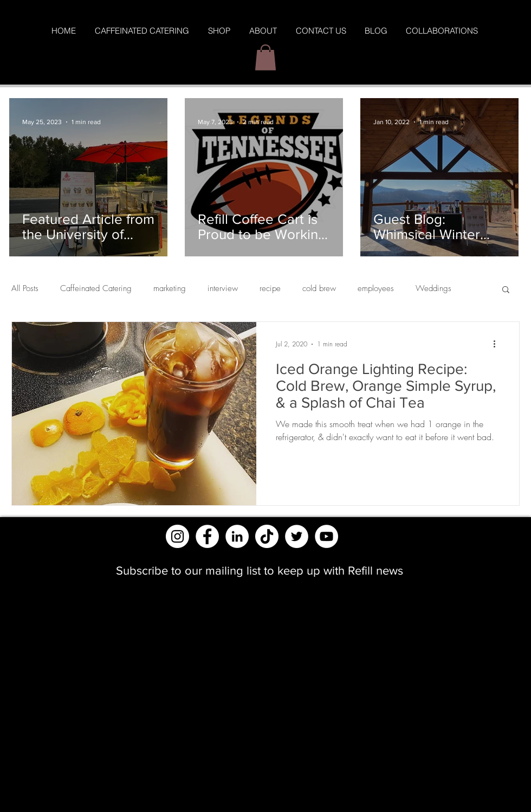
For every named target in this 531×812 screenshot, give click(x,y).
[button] (265, 57)
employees (376, 288)
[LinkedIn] (237, 536)
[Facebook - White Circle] (207, 536)
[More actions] (498, 344)
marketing (170, 288)
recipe (270, 288)
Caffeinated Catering (96, 288)
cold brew (319, 288)
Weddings (433, 288)
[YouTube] (326, 536)
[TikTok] (267, 536)
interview (223, 288)
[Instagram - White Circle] (177, 536)
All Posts (25, 288)
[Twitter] (297, 536)
